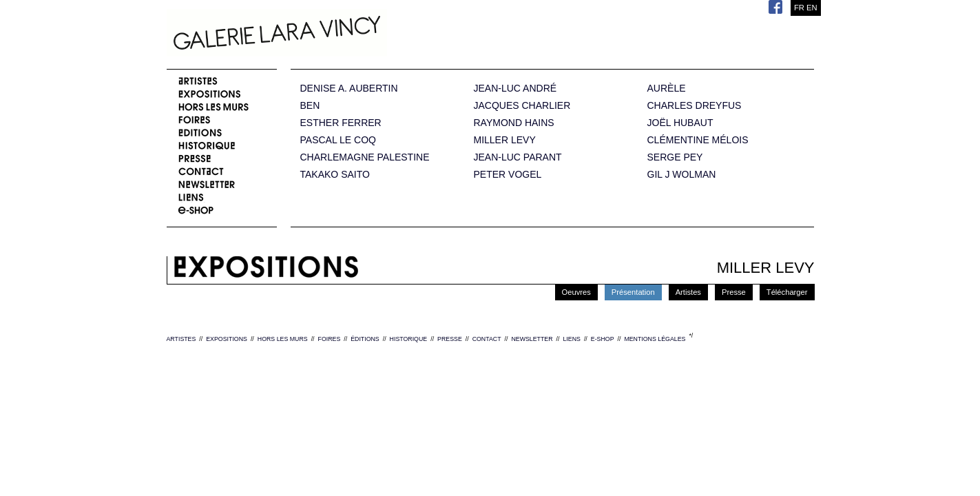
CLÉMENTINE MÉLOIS (698, 140)
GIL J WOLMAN (682, 175)
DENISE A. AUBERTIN (349, 89)
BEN (310, 106)
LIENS (571, 339)
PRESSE (450, 339)
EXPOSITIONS (227, 339)
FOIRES (330, 339)
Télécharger (787, 292)
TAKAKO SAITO (335, 175)
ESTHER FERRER (341, 123)
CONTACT (487, 339)
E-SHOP (603, 339)
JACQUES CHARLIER (522, 106)
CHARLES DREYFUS (695, 106)
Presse (734, 292)
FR (799, 8)
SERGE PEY (675, 157)
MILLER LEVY (505, 140)
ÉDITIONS (365, 339)
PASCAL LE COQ (338, 140)
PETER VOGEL (508, 175)
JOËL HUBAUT (680, 123)
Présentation (633, 292)
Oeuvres (576, 292)
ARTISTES (181, 339)
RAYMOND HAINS (514, 123)
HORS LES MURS (283, 339)
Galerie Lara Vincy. (346, 34)
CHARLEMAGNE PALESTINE (365, 157)
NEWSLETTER (532, 339)
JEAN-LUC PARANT (518, 157)
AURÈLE (667, 89)
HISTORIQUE (409, 339)
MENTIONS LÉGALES (655, 339)
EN (812, 8)
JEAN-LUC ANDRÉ (515, 89)
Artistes (688, 292)
